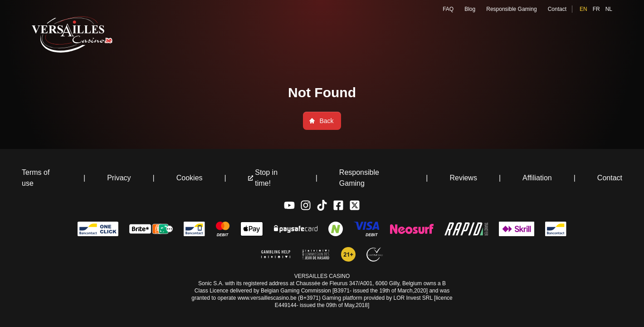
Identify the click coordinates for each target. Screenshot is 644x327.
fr (596, 9)
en (583, 9)
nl (609, 9)
